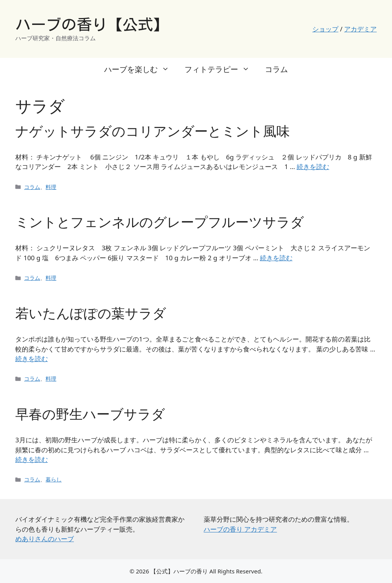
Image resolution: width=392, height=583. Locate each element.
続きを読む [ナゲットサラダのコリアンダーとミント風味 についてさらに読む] (313, 167)
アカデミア (360, 29)
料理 (51, 187)
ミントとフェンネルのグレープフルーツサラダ (160, 222)
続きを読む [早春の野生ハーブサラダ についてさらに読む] (32, 459)
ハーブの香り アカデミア (240, 529)
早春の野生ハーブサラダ (90, 414)
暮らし (54, 479)
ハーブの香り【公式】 (92, 25)
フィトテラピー (221, 69)
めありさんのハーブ (45, 539)
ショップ (325, 29)
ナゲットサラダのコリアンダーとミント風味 (153, 131)
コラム (276, 69)
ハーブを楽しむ (140, 69)
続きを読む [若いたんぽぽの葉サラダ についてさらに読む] (32, 359)
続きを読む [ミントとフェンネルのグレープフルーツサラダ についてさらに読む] (276, 258)
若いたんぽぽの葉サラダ (91, 313)
